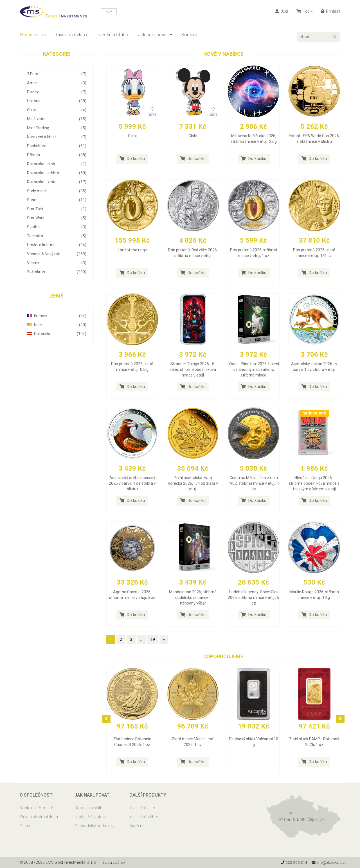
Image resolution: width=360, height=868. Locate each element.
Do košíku (132, 159)
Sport (57, 200)
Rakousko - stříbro (57, 173)
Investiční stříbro (112, 35)
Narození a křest (57, 137)
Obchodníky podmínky (94, 826)
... (141, 639)
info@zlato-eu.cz (327, 862)
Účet (282, 11)
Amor (57, 83)
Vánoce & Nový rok (57, 254)
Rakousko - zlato (57, 182)
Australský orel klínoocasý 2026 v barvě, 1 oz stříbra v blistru (132, 483)
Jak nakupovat (155, 35)
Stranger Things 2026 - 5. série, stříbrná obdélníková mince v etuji (193, 369)
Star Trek (57, 209)
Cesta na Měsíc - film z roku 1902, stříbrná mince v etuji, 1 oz (254, 483)
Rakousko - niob (57, 164)
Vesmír (57, 263)
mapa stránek (114, 862)
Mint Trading (57, 128)
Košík (304, 11)
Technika (57, 236)
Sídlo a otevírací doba (39, 817)
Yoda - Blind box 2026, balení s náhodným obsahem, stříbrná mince (254, 369)
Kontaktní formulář (36, 808)
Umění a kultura (57, 245)
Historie (57, 101)
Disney (57, 92)
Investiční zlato (71, 35)
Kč (109, 12)
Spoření (136, 826)
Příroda (57, 155)
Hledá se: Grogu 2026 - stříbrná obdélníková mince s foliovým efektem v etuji (314, 483)
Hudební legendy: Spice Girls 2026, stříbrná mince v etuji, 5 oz (254, 598)
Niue (57, 325)
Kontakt (189, 35)
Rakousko (57, 334)
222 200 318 (292, 862)
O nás (25, 826)
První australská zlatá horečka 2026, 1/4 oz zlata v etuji (193, 483)
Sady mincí (57, 191)
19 (153, 639)
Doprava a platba (90, 808)
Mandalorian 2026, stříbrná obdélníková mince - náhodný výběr (193, 598)
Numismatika (34, 35)
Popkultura (57, 146)
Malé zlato (57, 119)
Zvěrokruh (57, 272)
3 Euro (57, 74)
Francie (57, 316)
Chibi (57, 110)
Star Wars (57, 218)
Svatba (57, 227)
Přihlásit (331, 11)
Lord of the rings (132, 250)
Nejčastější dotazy (90, 817)
